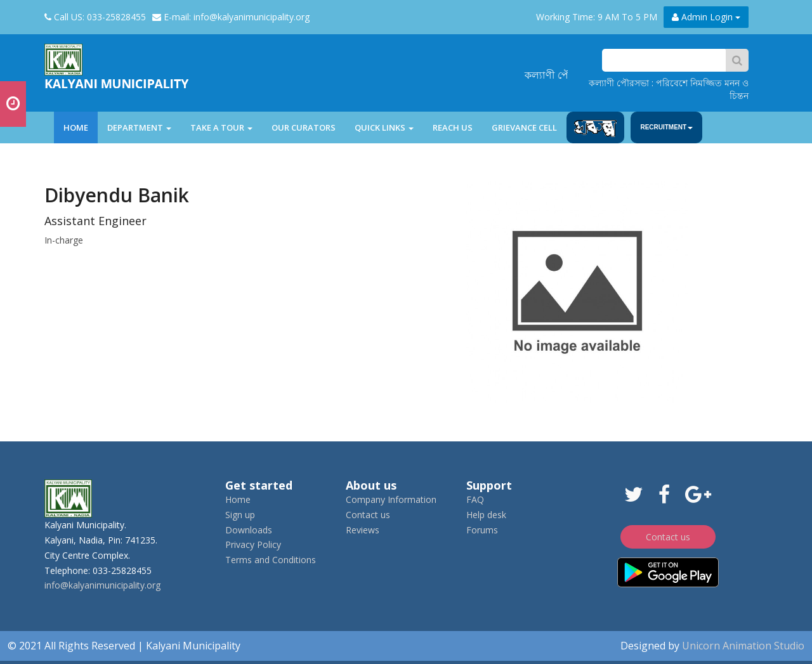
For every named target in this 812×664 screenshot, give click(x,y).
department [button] (139, 127)
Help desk (486, 515)
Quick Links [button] (384, 127)
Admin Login (706, 17)
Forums (482, 530)
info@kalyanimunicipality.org (102, 585)
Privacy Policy (253, 544)
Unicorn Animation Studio (743, 646)
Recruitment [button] (666, 127)
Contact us (368, 515)
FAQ (475, 499)
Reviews (363, 530)
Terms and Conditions (271, 560)
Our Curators (304, 127)
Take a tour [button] (221, 127)
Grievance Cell (524, 127)
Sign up (240, 515)
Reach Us (453, 127)
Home (81, 127)
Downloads (249, 530)
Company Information (391, 499)
